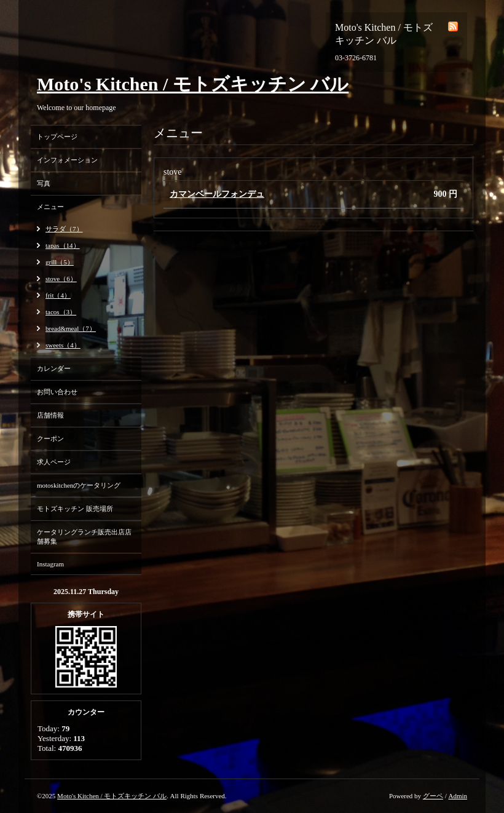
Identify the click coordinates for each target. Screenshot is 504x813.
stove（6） (61, 279)
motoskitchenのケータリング (79, 485)
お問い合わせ (57, 392)
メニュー (50, 207)
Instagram (50, 564)
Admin (458, 796)
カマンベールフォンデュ (217, 194)
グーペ (433, 796)
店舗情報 (50, 415)
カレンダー (54, 368)
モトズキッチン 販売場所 (75, 509)
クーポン (50, 438)
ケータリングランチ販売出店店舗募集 (84, 537)
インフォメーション (67, 160)
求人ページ (54, 462)
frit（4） (58, 295)
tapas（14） (63, 245)
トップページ (57, 137)
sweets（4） (63, 345)
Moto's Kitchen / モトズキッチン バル (193, 84)
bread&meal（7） (71, 328)
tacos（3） (61, 312)
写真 (44, 183)
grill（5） (60, 262)
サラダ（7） (64, 229)
